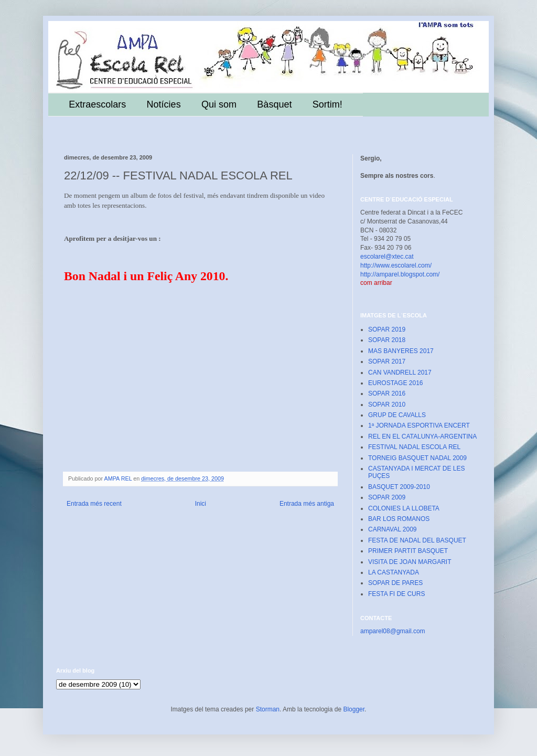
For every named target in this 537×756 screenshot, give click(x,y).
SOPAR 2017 (387, 361)
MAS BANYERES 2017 (401, 351)
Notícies (164, 104)
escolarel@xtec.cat (387, 257)
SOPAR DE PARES (395, 583)
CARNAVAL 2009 (393, 529)
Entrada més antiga (307, 504)
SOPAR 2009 (387, 497)
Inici (201, 504)
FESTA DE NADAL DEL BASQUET (417, 540)
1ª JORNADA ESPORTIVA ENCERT (419, 425)
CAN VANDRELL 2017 (400, 372)
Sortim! (327, 104)
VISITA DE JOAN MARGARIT (410, 562)
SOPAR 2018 (387, 340)
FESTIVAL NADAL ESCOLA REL (414, 447)
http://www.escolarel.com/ (396, 265)
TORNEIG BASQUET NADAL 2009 (417, 458)
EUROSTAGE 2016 (395, 383)
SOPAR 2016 (387, 393)
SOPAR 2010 (387, 404)
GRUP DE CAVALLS (397, 415)
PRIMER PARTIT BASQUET (408, 551)
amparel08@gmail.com (393, 631)
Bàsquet (274, 104)
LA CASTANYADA (394, 572)
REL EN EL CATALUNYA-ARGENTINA (422, 436)
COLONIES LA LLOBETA (404, 508)
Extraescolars (97, 104)
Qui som (219, 104)
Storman (268, 709)
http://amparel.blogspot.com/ (400, 274)
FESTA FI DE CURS (396, 594)
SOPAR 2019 (387, 329)
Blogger (354, 709)
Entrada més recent (94, 504)
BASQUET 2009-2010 (399, 487)
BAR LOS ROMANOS (399, 519)
